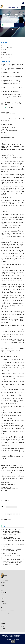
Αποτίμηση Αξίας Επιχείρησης (8, 611)
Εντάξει (13, 642)
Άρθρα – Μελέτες (7, 45)
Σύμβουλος (8, 17)
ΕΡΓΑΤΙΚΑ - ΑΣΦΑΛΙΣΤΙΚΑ (16, 18)
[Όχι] (23, 639)
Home (3, 17)
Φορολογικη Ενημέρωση (17, 28)
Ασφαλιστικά (5, 19)
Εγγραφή (3, 628)
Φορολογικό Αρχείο (8, 55)
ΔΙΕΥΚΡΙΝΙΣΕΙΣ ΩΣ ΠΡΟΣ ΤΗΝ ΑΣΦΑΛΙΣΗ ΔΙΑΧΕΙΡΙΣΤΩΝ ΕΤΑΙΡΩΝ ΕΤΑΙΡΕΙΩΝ (12, 550)
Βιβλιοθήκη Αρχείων (17, 17)
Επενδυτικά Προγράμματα (9, 50)
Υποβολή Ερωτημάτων (6, 613)
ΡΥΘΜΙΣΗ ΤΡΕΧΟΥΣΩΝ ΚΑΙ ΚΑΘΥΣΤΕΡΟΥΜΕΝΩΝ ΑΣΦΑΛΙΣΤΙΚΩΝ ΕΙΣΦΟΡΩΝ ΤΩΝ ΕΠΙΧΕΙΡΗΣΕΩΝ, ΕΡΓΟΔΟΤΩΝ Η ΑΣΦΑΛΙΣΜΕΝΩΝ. (13, 540)
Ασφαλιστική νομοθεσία (15, 19)
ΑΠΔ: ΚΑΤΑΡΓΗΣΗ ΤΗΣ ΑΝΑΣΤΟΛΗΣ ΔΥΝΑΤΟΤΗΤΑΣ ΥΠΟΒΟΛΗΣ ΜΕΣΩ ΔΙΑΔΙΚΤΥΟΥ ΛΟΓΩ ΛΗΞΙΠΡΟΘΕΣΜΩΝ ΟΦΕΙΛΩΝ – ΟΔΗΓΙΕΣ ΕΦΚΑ (12, 532)
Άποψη (5, 52)
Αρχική (3, 601)
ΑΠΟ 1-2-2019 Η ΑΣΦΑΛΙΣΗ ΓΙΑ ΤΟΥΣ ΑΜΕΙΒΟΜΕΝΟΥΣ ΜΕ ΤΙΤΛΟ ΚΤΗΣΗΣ (12, 554)
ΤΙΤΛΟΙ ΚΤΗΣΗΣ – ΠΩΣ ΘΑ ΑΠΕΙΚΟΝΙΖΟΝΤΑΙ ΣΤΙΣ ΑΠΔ (13, 546)
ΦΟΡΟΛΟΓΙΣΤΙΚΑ (5, 18)
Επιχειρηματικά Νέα (8, 48)
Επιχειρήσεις (13, 30)
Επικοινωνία (4, 604)
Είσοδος (3, 626)
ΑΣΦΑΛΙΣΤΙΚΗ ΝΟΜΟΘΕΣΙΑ (11, 507)
